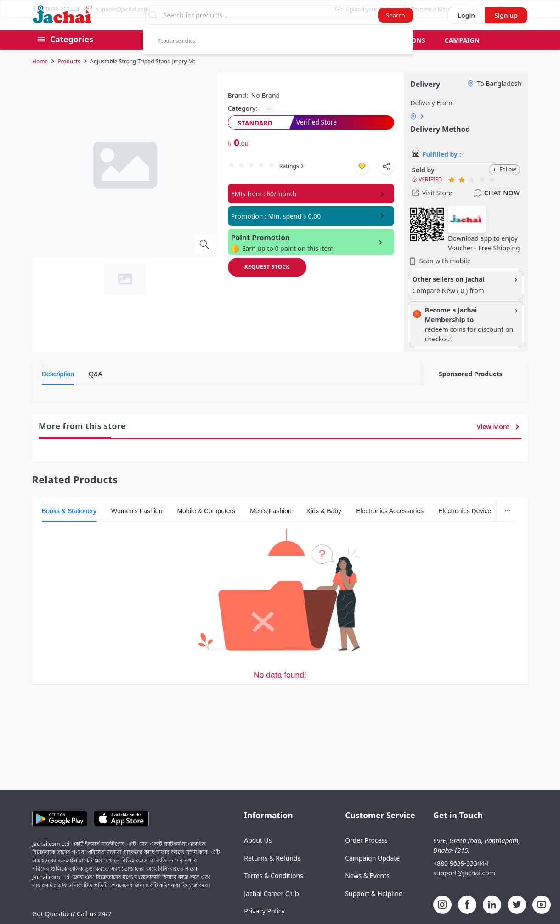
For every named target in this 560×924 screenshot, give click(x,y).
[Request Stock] (267, 285)
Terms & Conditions (274, 893)
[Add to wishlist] (362, 184)
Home (40, 79)
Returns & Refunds (272, 876)
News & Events (367, 893)
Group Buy (226, 58)
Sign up (506, 33)
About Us (258, 858)
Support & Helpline (374, 911)
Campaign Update (372, 876)
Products (69, 79)
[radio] (231, 182)
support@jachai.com (464, 890)
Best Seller (169, 58)
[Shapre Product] (386, 184)
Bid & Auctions (399, 58)
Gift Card (336, 58)
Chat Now (496, 210)
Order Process (366, 858)
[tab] (58, 391)
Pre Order (282, 58)
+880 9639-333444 (461, 881)
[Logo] (62, 38)
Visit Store (432, 210)
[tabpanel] (232, 413)
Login (466, 33)
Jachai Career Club (271, 911)
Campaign (462, 58)
